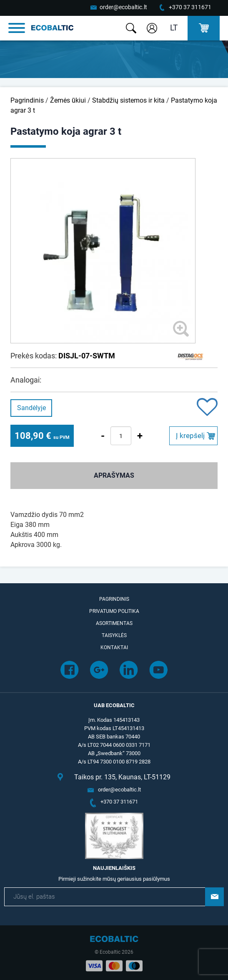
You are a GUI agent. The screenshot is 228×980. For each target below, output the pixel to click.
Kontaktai (114, 647)
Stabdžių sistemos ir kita (128, 100)
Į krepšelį (190, 436)
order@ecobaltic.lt (123, 7)
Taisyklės (114, 635)
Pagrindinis (27, 100)
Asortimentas (114, 623)
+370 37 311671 (190, 7)
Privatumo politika (114, 611)
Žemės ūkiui (68, 100)
